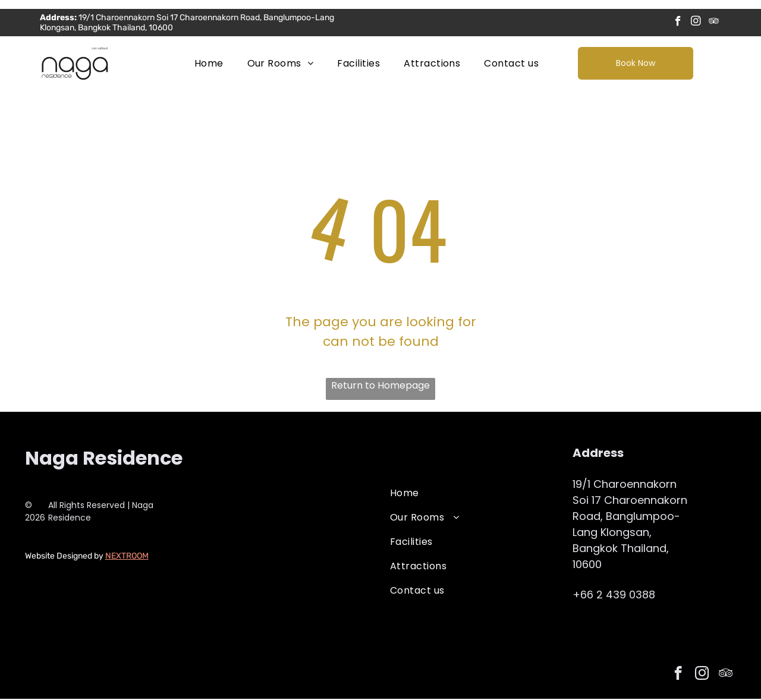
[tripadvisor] (714, 23)
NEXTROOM (127, 557)
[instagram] (696, 23)
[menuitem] (209, 64)
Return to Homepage (380, 387)
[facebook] (678, 23)
